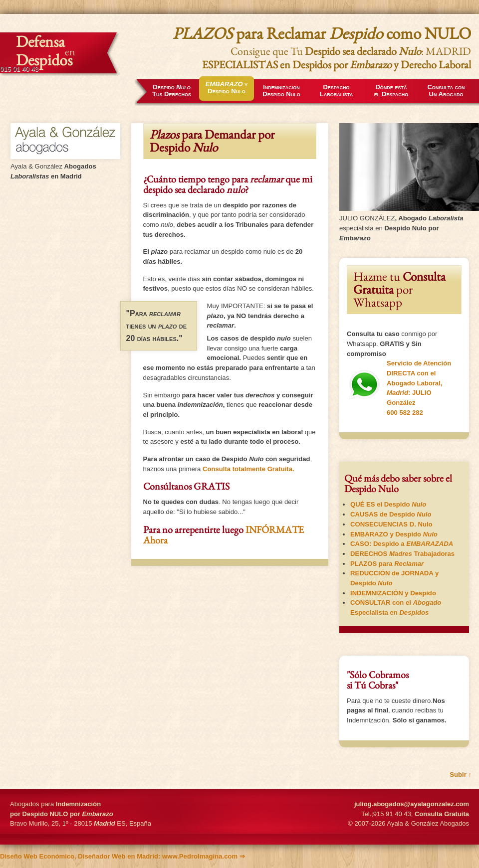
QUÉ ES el (388, 504)
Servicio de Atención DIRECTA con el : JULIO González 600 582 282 (399, 388)
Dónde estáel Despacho (391, 90)
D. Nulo (391, 524)
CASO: (402, 544)
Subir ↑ (461, 775)
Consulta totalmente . (248, 469)
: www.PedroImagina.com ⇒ (122, 856)
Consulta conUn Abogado (446, 90)
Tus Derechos (172, 90)
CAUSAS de (391, 514)
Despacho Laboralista (336, 90)
